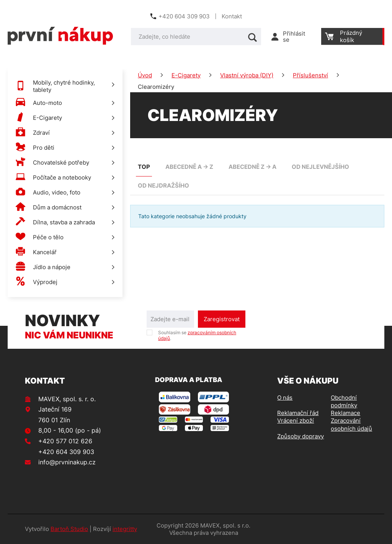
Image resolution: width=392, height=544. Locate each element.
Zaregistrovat (222, 319)
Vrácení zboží (296, 421)
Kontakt (232, 16)
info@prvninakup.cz (67, 462)
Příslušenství (310, 75)
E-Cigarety (186, 75)
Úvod (145, 75)
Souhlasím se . (197, 335)
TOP (144, 167)
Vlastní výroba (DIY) (247, 75)
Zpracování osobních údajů (351, 424)
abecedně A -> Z (189, 167)
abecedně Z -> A (252, 167)
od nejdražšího (163, 185)
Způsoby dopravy (301, 436)
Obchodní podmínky (344, 401)
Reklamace (345, 413)
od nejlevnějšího (320, 167)
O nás (285, 398)
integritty (125, 529)
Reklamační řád (298, 413)
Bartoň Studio (69, 529)
